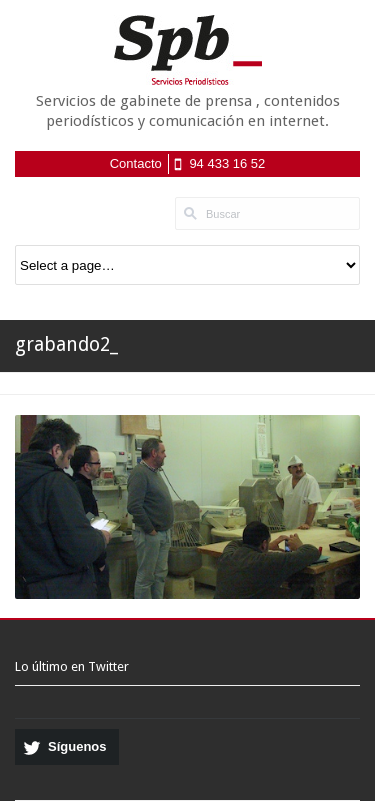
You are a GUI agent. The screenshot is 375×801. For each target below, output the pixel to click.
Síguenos (77, 746)
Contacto (136, 163)
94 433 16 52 (227, 163)
